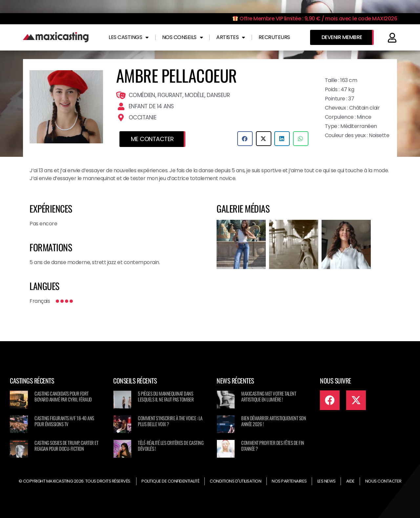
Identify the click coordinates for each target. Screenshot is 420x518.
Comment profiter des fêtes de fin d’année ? (273, 445)
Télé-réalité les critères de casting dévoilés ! (171, 445)
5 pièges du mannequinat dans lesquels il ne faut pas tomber (166, 396)
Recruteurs (274, 37)
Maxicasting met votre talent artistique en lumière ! (269, 396)
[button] (245, 139)
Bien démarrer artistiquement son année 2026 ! (273, 421)
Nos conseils (183, 37)
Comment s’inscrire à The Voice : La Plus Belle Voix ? (170, 421)
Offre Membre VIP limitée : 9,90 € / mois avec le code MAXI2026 (315, 19)
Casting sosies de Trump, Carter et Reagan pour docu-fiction (66, 445)
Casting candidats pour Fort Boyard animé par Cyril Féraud (63, 396)
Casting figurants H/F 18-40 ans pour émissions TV (64, 421)
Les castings (129, 37)
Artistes (231, 37)
